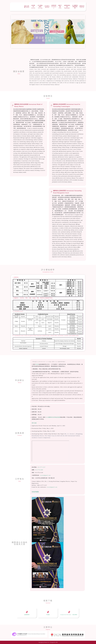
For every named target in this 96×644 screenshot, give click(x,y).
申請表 (37, 364)
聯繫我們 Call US (82, 7)
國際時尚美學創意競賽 (54, 417)
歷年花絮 (34, 423)
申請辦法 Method (47, 7)
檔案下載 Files (60, 7)
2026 (47, 417)
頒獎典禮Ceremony (54, 7)
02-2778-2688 (39, 470)
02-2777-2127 (42, 467)
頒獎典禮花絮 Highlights (67, 7)
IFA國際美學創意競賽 (75, 7)
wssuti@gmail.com (45, 475)
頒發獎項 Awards (33, 7)
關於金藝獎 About (27, 7)
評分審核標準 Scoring (40, 7)
